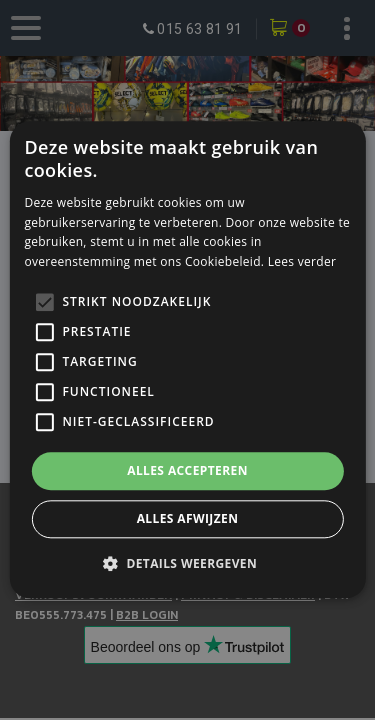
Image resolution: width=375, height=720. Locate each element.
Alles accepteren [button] (187, 470)
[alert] (187, 360)
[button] (187, 564)
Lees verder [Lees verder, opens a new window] (302, 261)
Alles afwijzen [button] (188, 519)
